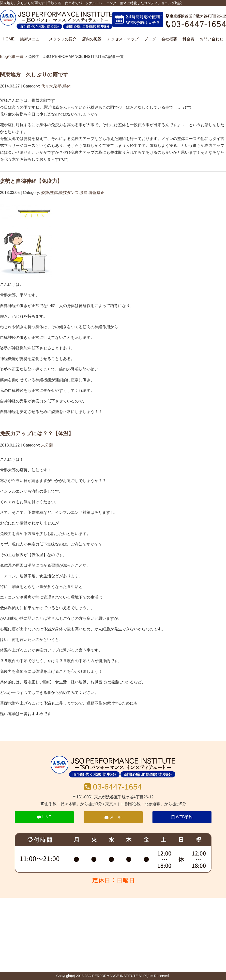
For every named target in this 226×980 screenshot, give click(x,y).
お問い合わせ (211, 39)
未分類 (47, 445)
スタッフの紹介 (63, 39)
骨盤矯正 (97, 193)
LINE (44, 817)
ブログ (150, 39)
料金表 (188, 39)
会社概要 (169, 39)
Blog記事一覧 (12, 57)
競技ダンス (69, 193)
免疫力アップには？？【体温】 (37, 433)
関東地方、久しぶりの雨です (34, 75)
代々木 (47, 86)
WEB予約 (182, 817)
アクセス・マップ (123, 39)
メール (113, 817)
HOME (9, 39)
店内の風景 (92, 39)
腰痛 (84, 193)
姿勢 (58, 86)
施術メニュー (32, 39)
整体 (67, 86)
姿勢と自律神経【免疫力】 (31, 181)
